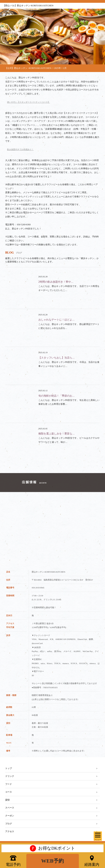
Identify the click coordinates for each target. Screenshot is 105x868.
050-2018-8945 (38, 592)
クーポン (10, 816)
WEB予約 (53, 861)
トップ (9, 768)
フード (9, 784)
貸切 (7, 800)
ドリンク (10, 776)
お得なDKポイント (53, 848)
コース (9, 792)
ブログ (9, 824)
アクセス (10, 831)
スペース (10, 808)
